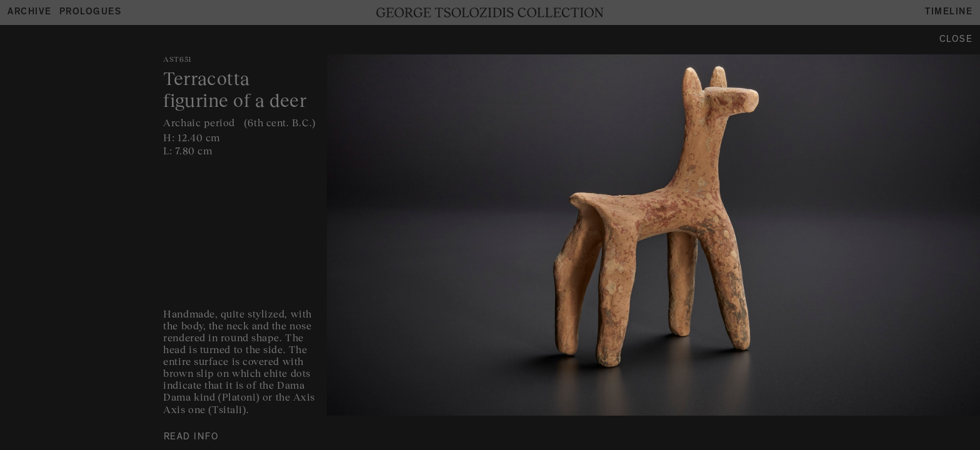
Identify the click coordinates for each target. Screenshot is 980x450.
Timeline (949, 13)
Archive (30, 13)
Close (956, 40)
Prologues (91, 13)
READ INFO (192, 438)
